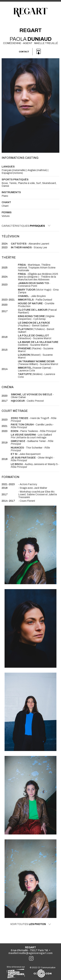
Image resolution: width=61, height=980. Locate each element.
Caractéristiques (26, 226)
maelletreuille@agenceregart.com (30, 953)
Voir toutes (31, 924)
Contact (24, 52)
